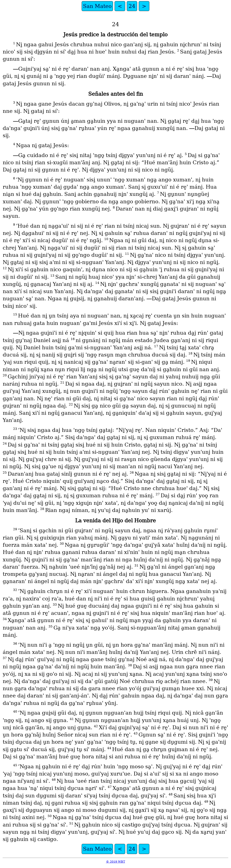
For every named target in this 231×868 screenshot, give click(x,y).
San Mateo (97, 6)
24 (132, 6)
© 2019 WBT (116, 862)
